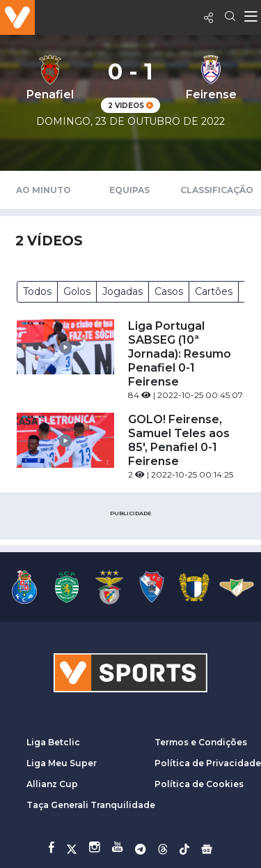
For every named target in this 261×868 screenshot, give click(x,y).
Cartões (214, 291)
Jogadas (122, 291)
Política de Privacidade (208, 763)
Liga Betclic (53, 742)
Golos (77, 291)
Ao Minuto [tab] (43, 190)
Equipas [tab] (129, 190)
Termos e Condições (201, 742)
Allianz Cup (52, 784)
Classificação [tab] (217, 190)
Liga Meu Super (62, 763)
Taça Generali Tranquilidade (91, 805)
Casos (169, 291)
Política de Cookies (199, 784)
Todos (37, 291)
